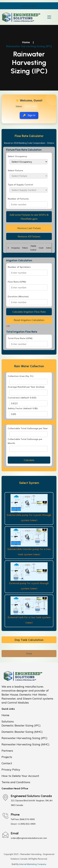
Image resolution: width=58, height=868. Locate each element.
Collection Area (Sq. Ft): (21, 376)
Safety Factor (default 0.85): (23, 408)
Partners (7, 751)
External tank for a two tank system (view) (29, 620)
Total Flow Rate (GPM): (20, 338)
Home (26, 42)
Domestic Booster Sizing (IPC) (21, 725)
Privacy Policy (11, 770)
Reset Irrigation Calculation (29, 320)
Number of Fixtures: (18, 199)
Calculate (29, 460)
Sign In (32, 115)
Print (29, 654)
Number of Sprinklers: (19, 267)
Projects (7, 757)
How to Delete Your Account (20, 776)
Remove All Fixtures (29, 236)
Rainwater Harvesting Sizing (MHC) (25, 744)
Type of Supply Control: (21, 185)
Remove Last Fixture (29, 228)
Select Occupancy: (18, 156)
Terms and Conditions (16, 782)
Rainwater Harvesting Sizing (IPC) (24, 738)
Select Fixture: (16, 170)
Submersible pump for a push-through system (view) (29, 518)
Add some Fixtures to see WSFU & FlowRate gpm (29, 217)
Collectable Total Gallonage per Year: (28, 428)
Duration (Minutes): (18, 297)
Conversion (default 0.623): (22, 398)
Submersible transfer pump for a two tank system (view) (29, 552)
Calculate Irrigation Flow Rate (29, 312)
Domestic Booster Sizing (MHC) (22, 732)
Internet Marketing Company (33, 864)
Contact (7, 763)
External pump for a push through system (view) (29, 586)
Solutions (8, 721)
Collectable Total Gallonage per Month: (25, 441)
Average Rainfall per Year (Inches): (26, 387)
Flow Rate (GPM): (17, 282)
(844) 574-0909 (29, 6)
